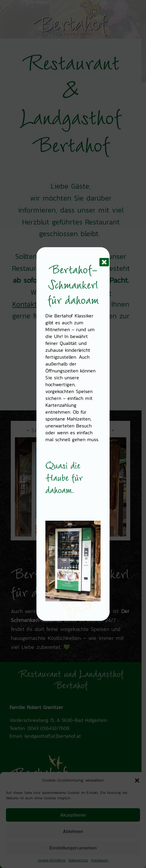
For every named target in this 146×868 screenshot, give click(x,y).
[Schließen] (99, 257)
